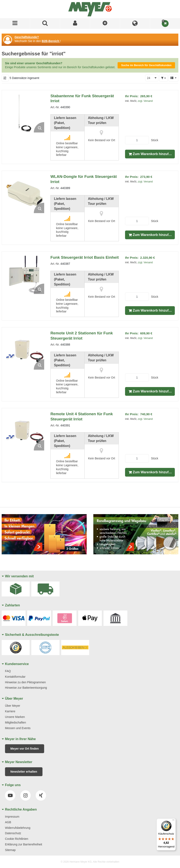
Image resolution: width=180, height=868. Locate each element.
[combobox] (152, 78)
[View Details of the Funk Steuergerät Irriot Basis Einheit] (25, 274)
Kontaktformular (15, 677)
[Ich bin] (105, 24)
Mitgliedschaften (15, 722)
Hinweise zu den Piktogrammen (25, 682)
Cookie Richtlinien (17, 839)
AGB (8, 822)
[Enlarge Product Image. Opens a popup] (39, 127)
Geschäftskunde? (27, 37)
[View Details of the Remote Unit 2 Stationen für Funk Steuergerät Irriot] (25, 350)
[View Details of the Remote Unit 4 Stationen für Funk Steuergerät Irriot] (25, 431)
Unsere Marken (15, 717)
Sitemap (10, 850)
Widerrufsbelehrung (18, 828)
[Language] (135, 24)
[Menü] (15, 24)
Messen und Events (18, 728)
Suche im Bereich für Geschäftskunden (146, 65)
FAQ (8, 671)
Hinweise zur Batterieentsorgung (26, 688)
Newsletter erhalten (24, 772)
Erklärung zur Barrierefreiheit (24, 844)
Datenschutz (13, 833)
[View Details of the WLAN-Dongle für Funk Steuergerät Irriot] (25, 194)
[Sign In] (75, 24)
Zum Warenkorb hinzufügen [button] (154, 154)
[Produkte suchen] (45, 24)
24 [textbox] (149, 78)
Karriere (10, 711)
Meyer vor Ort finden (25, 749)
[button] (164, 78)
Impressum (12, 817)
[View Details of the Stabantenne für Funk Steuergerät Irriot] (25, 113)
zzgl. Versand (145, 101)
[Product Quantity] (137, 140)
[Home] (90, 9)
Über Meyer (13, 706)
